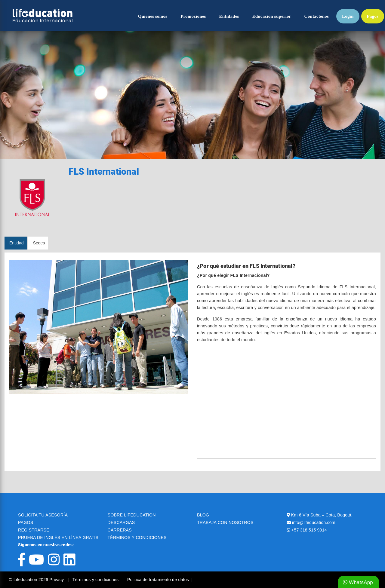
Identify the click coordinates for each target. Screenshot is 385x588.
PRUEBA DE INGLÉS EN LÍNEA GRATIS (58, 537)
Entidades (229, 16)
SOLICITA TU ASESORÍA (43, 515)
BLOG (203, 515)
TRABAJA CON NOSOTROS (225, 522)
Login (348, 16)
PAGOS (26, 522)
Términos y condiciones (96, 580)
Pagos (373, 16)
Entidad (16, 243)
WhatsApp (358, 582)
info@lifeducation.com (314, 522)
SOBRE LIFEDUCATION (132, 515)
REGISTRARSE (34, 530)
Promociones (193, 16)
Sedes (39, 243)
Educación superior (272, 16)
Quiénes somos (153, 16)
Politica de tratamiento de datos (158, 580)
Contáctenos (317, 16)
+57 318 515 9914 (309, 530)
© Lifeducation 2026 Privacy (37, 580)
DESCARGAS (121, 522)
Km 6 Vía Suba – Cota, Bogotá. (322, 515)
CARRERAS (120, 530)
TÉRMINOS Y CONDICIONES (137, 537)
